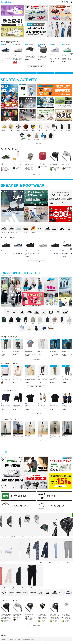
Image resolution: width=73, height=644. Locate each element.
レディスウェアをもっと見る (36, 387)
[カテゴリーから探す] (51, 2)
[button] (72, 54)
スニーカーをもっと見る (37, 262)
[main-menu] (71, 2)
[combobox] (37, 2)
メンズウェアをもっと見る (37, 360)
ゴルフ (63, 73)
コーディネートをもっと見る (36, 441)
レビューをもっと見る (37, 174)
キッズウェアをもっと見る (37, 413)
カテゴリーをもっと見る (37, 143)
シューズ (27, 73)
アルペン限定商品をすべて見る (36, 67)
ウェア (45, 73)
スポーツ (9, 73)
